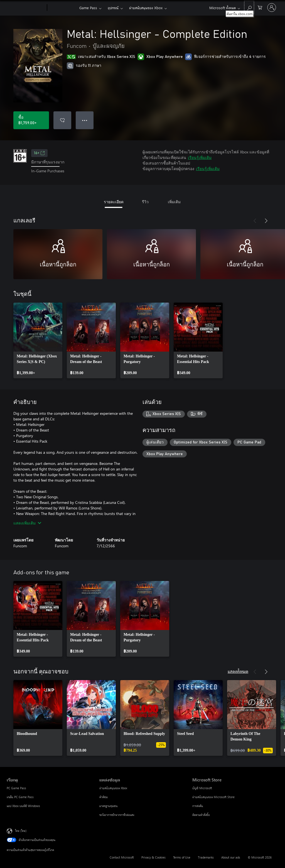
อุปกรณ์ (113, 8)
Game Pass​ (88, 8)
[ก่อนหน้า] (255, 221)
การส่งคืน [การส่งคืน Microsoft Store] (198, 806)
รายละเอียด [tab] (114, 202)
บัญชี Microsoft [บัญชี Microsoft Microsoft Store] (202, 788)
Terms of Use (182, 857)
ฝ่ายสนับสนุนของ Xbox (146, 8)
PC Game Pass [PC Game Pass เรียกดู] (16, 788)
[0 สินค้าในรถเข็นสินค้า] (260, 7)
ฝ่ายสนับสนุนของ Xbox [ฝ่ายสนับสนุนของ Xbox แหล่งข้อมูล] (113, 788)
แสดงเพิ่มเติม (27, 523)
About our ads (231, 857)
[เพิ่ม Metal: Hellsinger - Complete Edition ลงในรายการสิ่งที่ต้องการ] (62, 120)
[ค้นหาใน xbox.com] (249, 7)
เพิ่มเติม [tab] (174, 202)
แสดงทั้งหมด (238, 671)
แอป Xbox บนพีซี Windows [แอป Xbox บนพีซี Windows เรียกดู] (23, 806)
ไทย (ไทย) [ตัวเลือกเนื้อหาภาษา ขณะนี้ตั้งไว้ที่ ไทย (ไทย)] (21, 830)
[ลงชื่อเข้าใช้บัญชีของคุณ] (272, 8)
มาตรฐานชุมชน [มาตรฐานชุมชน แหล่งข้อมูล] (109, 806)
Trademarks (206, 857)
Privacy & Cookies (153, 857)
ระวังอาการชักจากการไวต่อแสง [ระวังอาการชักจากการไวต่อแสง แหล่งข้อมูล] (117, 815)
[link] (38, 340)
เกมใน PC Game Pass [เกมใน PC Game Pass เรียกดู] (20, 797)
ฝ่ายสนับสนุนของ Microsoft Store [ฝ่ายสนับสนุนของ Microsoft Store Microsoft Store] (213, 797)
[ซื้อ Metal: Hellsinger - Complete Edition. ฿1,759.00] (31, 120)
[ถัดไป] (266, 221)
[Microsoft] (26, 8)
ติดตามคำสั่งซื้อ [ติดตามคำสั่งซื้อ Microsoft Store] (201, 815)
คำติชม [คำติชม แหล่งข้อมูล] (104, 797)
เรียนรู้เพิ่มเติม (200, 157)
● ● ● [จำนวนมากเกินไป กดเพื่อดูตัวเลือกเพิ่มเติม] (85, 120)
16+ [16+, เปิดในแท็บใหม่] (39, 153)
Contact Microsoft (122, 857)
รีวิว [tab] (145, 202)
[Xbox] (62, 8)
